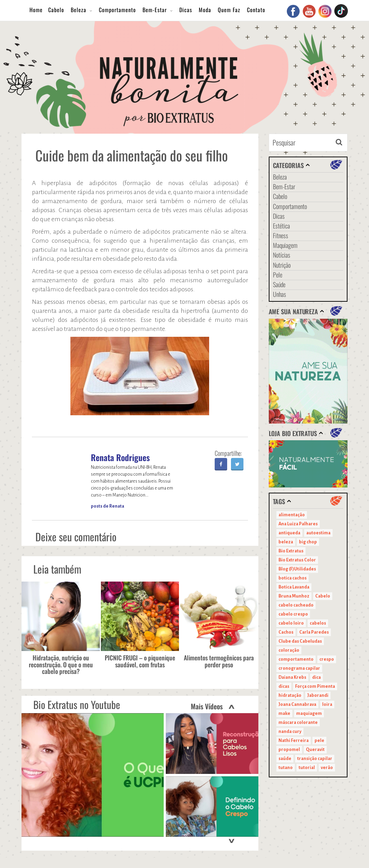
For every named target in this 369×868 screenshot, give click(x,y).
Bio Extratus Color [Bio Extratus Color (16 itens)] (297, 560)
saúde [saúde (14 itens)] (285, 759)
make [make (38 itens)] (284, 713)
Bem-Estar (155, 10)
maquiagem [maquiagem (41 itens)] (309, 713)
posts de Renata (108, 506)
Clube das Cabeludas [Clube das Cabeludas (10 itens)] (300, 641)
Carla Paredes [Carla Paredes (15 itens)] (314, 632)
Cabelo (56, 10)
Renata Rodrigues (120, 457)
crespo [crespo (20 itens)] (327, 659)
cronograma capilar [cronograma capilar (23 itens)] (299, 668)
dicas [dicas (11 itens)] (284, 686)
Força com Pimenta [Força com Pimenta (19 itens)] (315, 686)
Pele (278, 275)
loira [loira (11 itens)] (327, 704)
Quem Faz (229, 10)
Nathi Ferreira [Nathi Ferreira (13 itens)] (294, 741)
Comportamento (117, 10)
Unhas (280, 294)
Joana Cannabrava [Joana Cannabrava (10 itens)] (297, 704)
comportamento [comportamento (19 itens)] (296, 659)
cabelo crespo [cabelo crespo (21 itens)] (293, 614)
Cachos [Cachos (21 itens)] (286, 632)
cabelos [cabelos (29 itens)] (318, 623)
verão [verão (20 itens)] (327, 768)
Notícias (282, 255)
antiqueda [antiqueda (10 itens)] (289, 533)
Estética (281, 226)
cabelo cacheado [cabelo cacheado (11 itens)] (296, 605)
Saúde (279, 284)
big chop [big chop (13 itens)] (308, 542)
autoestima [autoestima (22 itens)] (318, 533)
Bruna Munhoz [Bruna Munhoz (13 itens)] (294, 596)
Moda (205, 10)
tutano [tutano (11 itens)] (286, 768)
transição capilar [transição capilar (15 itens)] (315, 759)
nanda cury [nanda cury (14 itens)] (290, 732)
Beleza (79, 10)
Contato (256, 10)
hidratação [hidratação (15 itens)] (290, 695)
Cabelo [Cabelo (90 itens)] (323, 596)
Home (36, 10)
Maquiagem (285, 245)
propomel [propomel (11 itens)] (289, 750)
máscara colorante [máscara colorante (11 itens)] (298, 723)
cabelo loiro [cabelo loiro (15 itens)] (291, 623)
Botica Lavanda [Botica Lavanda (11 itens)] (294, 587)
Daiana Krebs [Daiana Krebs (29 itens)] (292, 677)
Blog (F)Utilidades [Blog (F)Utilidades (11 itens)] (297, 569)
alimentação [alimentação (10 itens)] (292, 515)
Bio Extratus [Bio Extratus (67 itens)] (291, 551)
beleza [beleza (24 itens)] (286, 542)
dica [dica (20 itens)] (316, 677)
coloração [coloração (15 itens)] (289, 650)
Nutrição (282, 265)
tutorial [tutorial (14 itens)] (307, 768)
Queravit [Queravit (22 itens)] (315, 750)
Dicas (186, 10)
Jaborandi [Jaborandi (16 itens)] (318, 695)
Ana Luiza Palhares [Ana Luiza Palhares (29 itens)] (298, 524)
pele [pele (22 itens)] (319, 741)
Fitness (281, 235)
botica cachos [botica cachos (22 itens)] (293, 578)
